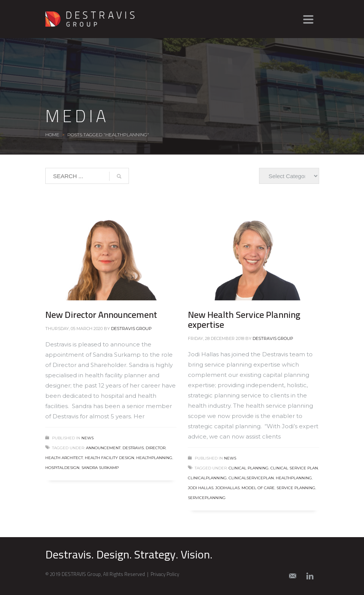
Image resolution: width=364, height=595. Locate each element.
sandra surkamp (100, 468)
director (156, 448)
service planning (296, 488)
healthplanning (154, 458)
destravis (133, 448)
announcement (103, 448)
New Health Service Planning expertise (244, 320)
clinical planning (249, 468)
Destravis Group (131, 329)
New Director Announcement (101, 315)
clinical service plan (294, 468)
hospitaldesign (62, 468)
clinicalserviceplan (251, 478)
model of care (258, 488)
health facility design (110, 458)
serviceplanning (207, 498)
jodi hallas (201, 488)
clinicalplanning (207, 478)
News (87, 438)
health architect (64, 458)
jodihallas (227, 488)
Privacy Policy (165, 574)
